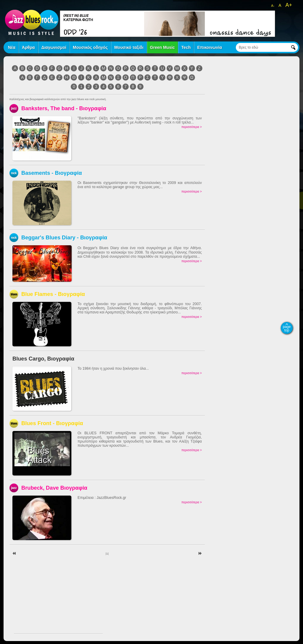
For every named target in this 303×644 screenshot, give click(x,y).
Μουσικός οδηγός (90, 47)
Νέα (12, 47)
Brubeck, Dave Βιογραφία (54, 488)
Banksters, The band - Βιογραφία (64, 108)
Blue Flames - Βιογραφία (53, 294)
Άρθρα (28, 47)
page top (287, 329)
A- (273, 6)
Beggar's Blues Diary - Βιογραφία (64, 237)
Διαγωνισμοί (54, 47)
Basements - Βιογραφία (52, 173)
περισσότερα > (192, 127)
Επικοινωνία (209, 47)
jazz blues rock (32, 22)
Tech (186, 47)
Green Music (162, 47)
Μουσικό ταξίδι (129, 47)
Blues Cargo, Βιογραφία (43, 359)
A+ (289, 5)
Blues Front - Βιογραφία (52, 423)
